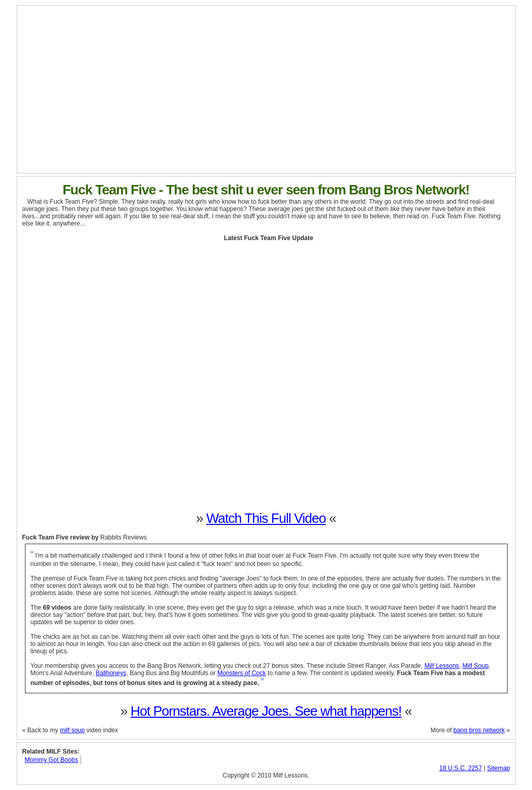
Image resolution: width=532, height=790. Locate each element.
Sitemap (498, 768)
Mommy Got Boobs (52, 760)
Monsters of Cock (241, 673)
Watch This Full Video (266, 518)
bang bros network (479, 730)
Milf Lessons (442, 666)
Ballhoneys (111, 673)
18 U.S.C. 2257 (461, 768)
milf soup (72, 730)
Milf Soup (475, 666)
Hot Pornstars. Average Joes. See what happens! (266, 711)
